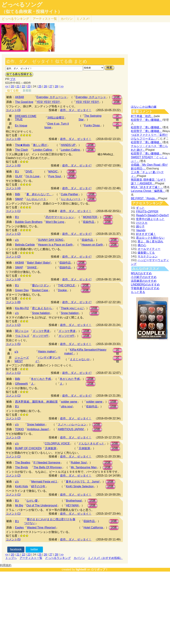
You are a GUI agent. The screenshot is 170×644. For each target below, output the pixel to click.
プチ (13, 79)
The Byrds (22, 467)
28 (56, 86)
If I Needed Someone (47, 463)
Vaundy (141, 230)
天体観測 (51, 448)
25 (40, 86)
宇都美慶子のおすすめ (145, 288)
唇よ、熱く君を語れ (150, 241)
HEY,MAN (72, 505)
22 (23, 86)
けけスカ (142, 223)
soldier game (69, 402)
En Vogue (21, 126)
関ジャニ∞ (22, 331)
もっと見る (138, 292)
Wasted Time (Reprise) (41, 527)
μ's (17, 240)
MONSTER (90, 217)
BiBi (18, 194)
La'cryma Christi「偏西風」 (148, 191)
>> (62, 86)
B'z (17, 172)
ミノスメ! (83, 19)
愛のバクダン (41, 285)
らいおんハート (36, 199)
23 (29, 86)
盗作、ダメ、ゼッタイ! (77, 165)
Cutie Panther (70, 194)
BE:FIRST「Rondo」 (144, 198)
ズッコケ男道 (41, 331)
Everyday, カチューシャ (52, 97)
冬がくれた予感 (41, 379)
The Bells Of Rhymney (48, 467)
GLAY (19, 176)
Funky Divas (92, 125)
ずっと (140, 208)
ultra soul (67, 406)
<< (7, 86)
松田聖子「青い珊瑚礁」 (147, 120)
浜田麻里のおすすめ (144, 281)
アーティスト (45, 19)
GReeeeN (21, 384)
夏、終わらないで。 (39, 194)
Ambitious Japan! (38, 429)
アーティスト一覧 (31, 558)
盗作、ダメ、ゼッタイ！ (76, 110)
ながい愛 (32, 501)
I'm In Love (33, 176)
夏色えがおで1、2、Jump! (83, 482)
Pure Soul (55, 176)
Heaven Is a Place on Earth (55, 245)
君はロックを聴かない (150, 238)
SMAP (19, 199)
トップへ (11, 558)
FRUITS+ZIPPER (147, 212)
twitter (34, 549)
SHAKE (32, 267)
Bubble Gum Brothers (29, 222)
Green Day (22, 290)
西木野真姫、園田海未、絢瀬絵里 (36, 402)
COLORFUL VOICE (57, 443)
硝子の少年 (38, 486)
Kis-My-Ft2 (22, 308)
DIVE (29, 172)
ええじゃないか (80, 359)
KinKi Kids (22, 486)
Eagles (19, 527)
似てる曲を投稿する (19, 74)
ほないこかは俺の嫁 (144, 107)
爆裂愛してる (146, 253)
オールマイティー (149, 249)
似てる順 (13, 91)
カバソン (67, 19)
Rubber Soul (79, 463)
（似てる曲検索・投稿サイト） (32, 12)
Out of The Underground (42, 505)
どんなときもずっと (91, 443)
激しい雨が (40, 145)
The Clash (22, 150)
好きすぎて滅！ (146, 234)
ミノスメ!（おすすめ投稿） (105, 558)
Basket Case (40, 290)
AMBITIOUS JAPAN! (71, 429)
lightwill (81, 570)
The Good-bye (24, 102)
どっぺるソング (22, 5)
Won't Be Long (55, 222)
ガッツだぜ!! (40, 336)
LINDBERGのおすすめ (145, 285)
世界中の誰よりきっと (150, 219)
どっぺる (15, 19)
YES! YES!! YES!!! (48, 102)
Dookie (62, 290)
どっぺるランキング (58, 558)
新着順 (27, 91)
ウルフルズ (22, 336)
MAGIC (53, 172)
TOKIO (20, 429)
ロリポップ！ (100, 570)
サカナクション (148, 256)
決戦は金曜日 (56, 118)
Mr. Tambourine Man (84, 467)
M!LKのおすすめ (141, 273)
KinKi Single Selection (80, 486)
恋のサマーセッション (60, 217)
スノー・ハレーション (72, 424)
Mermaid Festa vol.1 (44, 482)
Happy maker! (47, 351)
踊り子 (140, 227)
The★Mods (22, 145)
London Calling (42, 150)
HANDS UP (68, 145)
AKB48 (20, 97)
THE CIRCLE (66, 285)
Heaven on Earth (92, 245)
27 (51, 86)
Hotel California (93, 527)
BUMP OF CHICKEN (28, 448)
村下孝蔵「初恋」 (142, 116)
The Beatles (23, 463)
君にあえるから (42, 308)
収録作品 (89, 222)
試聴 (117, 97)
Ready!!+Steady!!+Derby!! (152, 215)
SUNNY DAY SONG (51, 240)
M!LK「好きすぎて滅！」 (147, 187)
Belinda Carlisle (25, 245)
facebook (16, 549)
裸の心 (142, 245)
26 (45, 86)
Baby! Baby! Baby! (39, 263)
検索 (109, 68)
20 (12, 86)
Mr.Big (19, 505)
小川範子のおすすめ (144, 277)
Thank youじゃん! (72, 308)
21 (18, 86)
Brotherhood (74, 501)
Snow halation (41, 313)
